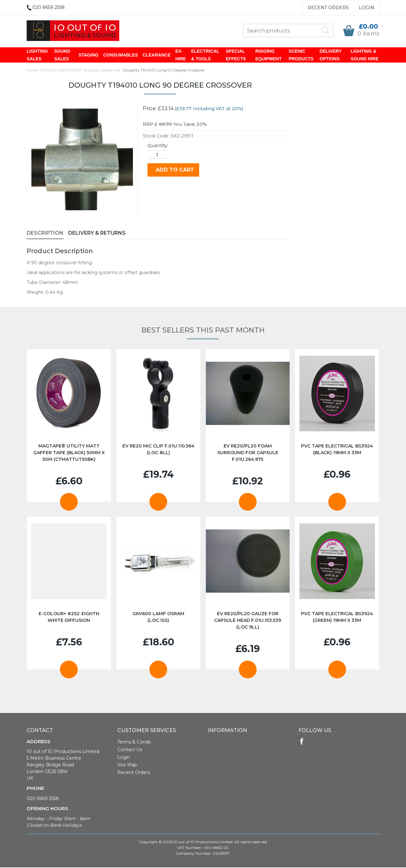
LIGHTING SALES (37, 55)
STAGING (88, 55)
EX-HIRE (181, 55)
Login (367, 8)
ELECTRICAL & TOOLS (205, 55)
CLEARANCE (157, 55)
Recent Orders (328, 8)
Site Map (127, 765)
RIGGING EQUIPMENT (268, 55)
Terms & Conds (134, 743)
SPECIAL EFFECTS (236, 55)
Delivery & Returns (97, 234)
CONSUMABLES (121, 55)
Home (32, 71)
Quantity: (158, 146)
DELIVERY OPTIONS (331, 55)
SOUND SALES (62, 55)
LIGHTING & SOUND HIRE (365, 55)
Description (45, 234)
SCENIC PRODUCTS (301, 55)
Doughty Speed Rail (102, 71)
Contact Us (130, 750)
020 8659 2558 (43, 799)
